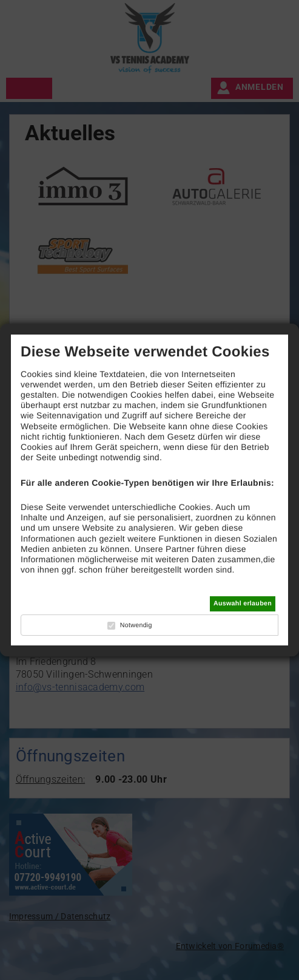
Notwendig (136, 625)
